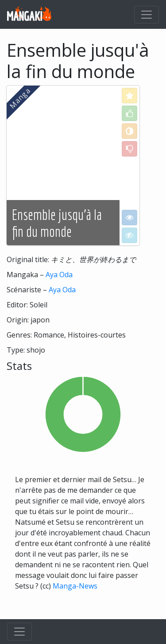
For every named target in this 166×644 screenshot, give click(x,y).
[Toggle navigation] (147, 15)
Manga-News (75, 586)
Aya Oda (59, 275)
